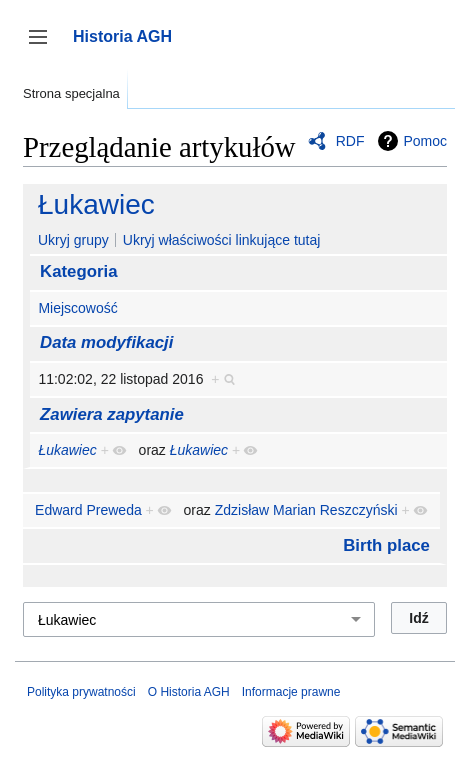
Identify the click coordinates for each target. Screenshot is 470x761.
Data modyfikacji (106, 342)
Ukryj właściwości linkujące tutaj (222, 240)
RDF (350, 141)
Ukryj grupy (73, 240)
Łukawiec (96, 204)
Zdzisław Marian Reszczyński (306, 510)
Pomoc (425, 141)
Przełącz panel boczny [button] (44, 46)
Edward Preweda (88, 510)
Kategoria (78, 271)
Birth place (386, 545)
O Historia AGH (189, 692)
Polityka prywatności (81, 692)
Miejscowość (77, 308)
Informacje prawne (291, 692)
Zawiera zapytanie (112, 414)
